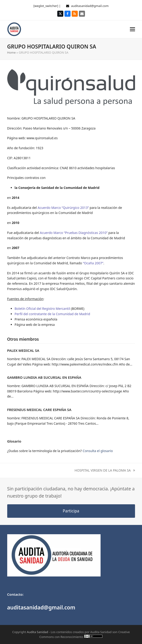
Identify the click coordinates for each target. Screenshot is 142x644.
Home (12, 52)
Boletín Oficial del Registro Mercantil (42, 309)
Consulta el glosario (98, 451)
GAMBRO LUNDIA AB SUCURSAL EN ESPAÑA (44, 377)
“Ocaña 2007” (93, 263)
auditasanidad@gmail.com (90, 6)
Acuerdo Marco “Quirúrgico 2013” (63, 208)
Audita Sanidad (37, 632)
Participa (71, 511)
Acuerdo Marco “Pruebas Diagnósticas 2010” (74, 233)
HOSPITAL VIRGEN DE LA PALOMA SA (105, 471)
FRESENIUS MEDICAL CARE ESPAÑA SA (39, 410)
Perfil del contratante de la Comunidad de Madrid (52, 314)
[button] (132, 29)
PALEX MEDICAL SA (23, 350)
